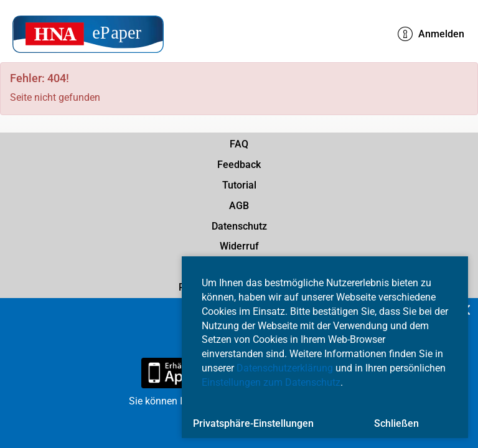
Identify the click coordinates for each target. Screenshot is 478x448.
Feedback (239, 165)
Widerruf (239, 246)
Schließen (396, 423)
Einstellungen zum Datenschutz (271, 382)
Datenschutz (239, 226)
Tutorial (239, 185)
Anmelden (431, 34)
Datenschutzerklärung (285, 368)
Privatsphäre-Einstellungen (253, 423)
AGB (239, 206)
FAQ (239, 144)
